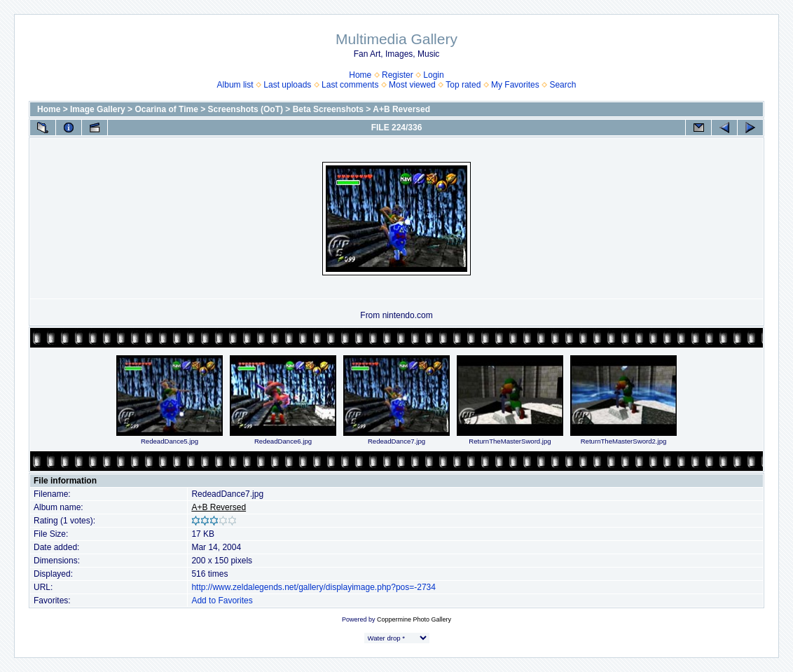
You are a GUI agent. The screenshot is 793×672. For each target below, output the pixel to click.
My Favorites (515, 85)
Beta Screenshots (328, 109)
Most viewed (412, 85)
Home (360, 75)
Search (563, 85)
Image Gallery (98, 109)
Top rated (463, 85)
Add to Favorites (222, 601)
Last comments (350, 85)
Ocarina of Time (166, 109)
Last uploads (287, 85)
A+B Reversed (401, 109)
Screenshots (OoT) (246, 109)
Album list (235, 85)
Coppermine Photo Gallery (414, 619)
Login (433, 75)
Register (398, 75)
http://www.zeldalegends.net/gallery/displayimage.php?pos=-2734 (313, 587)
